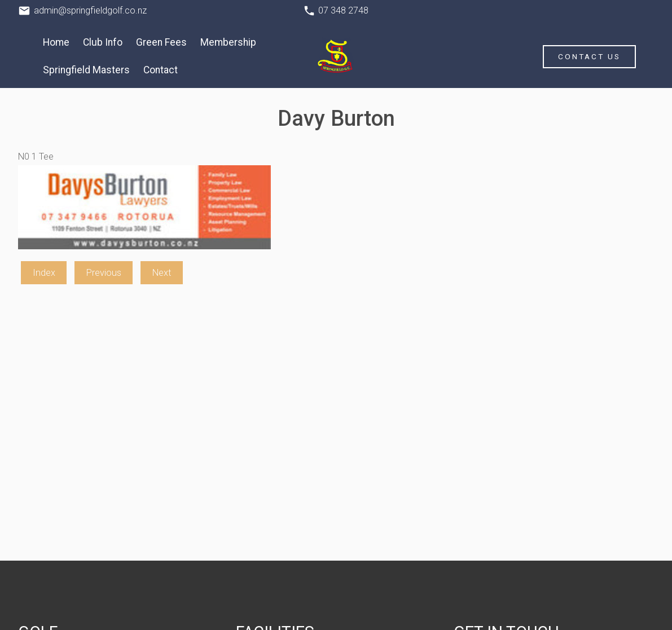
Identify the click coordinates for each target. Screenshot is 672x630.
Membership (228, 42)
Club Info (103, 42)
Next (162, 273)
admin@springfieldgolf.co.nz (90, 10)
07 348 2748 (343, 10)
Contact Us (589, 56)
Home (56, 42)
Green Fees (161, 42)
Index (44, 273)
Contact (161, 70)
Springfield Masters (86, 70)
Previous (104, 273)
